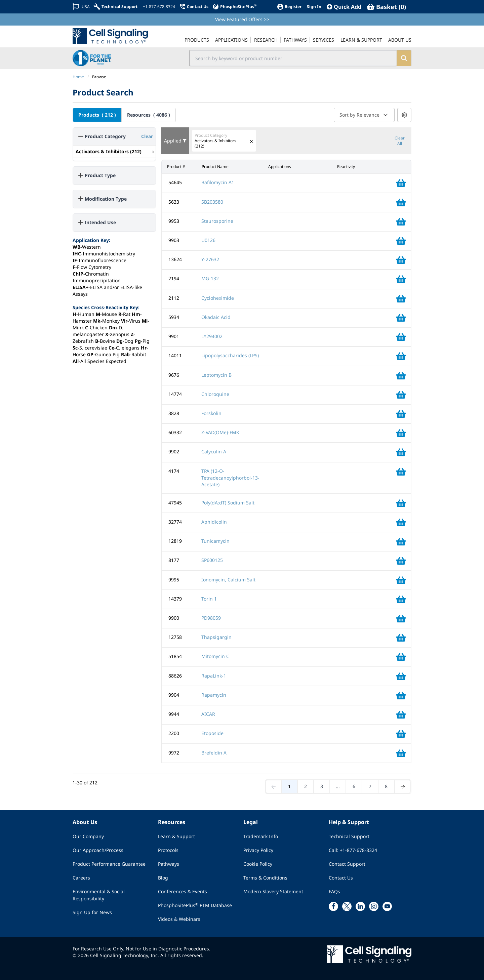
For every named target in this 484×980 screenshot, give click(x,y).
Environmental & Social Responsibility (99, 894)
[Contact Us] (194, 7)
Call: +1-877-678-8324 (353, 849)
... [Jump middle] (338, 786)
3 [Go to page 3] (322, 786)
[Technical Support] (116, 7)
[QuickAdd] (344, 7)
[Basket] (386, 7)
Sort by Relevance (364, 115)
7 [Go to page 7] (370, 786)
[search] (404, 58)
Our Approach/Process (98, 849)
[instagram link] (374, 906)
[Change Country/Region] (81, 7)
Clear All (400, 141)
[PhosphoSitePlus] (234, 7)
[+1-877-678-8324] (158, 7)
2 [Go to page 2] (306, 786)
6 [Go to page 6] (354, 786)
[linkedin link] (360, 906)
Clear (147, 136)
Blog (163, 877)
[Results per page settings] (404, 115)
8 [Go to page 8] (386, 786)
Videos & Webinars (179, 918)
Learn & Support (176, 836)
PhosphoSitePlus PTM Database (195, 904)
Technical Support (349, 836)
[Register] (289, 7)
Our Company (88, 836)
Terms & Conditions (265, 877)
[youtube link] (387, 906)
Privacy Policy (258, 849)
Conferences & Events (183, 891)
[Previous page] (274, 786)
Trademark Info (261, 836)
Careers (81, 877)
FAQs (334, 891)
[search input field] (293, 58)
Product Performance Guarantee (109, 863)
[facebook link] (333, 906)
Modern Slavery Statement (273, 891)
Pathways (169, 863)
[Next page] (403, 786)
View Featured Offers (242, 19)
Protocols (168, 849)
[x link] (347, 906)
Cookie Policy (258, 863)
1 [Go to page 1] (289, 786)
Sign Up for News (92, 912)
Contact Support (347, 863)
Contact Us (341, 877)
